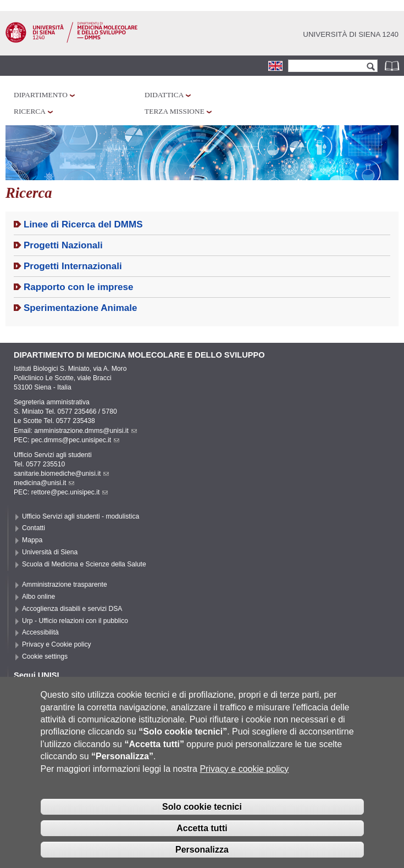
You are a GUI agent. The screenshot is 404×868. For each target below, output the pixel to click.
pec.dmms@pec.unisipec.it (75, 440)
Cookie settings (45, 656)
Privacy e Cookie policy (57, 644)
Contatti (34, 528)
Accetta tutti (202, 840)
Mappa (32, 540)
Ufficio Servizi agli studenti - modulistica (81, 516)
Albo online (38, 597)
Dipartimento (41, 95)
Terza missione (175, 111)
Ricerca (30, 111)
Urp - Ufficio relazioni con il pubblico (75, 621)
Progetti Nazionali (63, 245)
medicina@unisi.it (44, 483)
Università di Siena (50, 552)
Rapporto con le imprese (79, 287)
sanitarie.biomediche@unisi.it (61, 474)
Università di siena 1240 (351, 34)
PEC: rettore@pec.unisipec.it (61, 492)
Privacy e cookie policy (244, 780)
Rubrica (393, 66)
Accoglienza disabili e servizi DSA (72, 609)
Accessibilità (40, 632)
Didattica (164, 95)
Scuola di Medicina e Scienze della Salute (84, 564)
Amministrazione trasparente (65, 585)
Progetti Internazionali (73, 266)
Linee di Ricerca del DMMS (83, 224)
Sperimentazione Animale (80, 308)
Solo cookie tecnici (202, 819)
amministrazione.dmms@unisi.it (85, 431)
